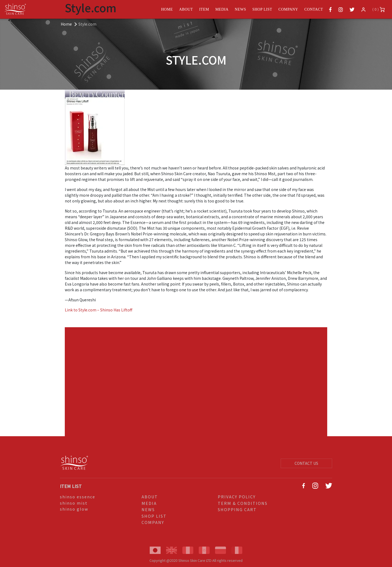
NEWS (148, 509)
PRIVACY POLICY (237, 497)
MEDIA (149, 503)
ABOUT (150, 497)
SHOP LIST (154, 516)
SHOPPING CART (237, 509)
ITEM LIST (71, 486)
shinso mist (74, 503)
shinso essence (78, 497)
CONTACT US (306, 463)
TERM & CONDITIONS (243, 503)
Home (66, 24)
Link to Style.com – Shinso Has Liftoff (99, 310)
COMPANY (153, 522)
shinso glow (74, 509)
